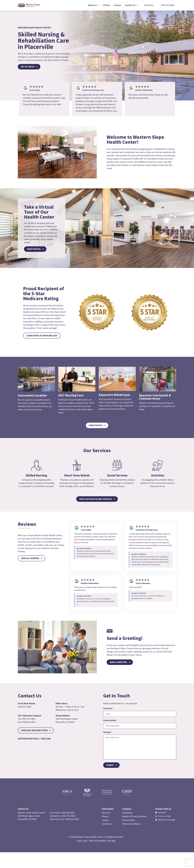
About (105, 813)
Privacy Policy (129, 820)
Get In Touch (28, 67)
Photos (105, 816)
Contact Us (107, 824)
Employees (127, 813)
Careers (105, 820)
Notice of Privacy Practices (134, 816)
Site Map (112, 841)
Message (107, 732)
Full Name (108, 708)
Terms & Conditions (131, 824)
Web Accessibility (98, 841)
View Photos (96, 425)
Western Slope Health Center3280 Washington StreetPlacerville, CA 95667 (31, 816)
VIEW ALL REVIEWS (30, 558)
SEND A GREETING (118, 662)
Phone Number (110, 720)
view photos (34, 249)
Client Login (82, 841)
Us (109, 813)
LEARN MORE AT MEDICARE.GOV (42, 336)
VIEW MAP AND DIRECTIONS (34, 730)
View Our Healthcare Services (96, 499)
